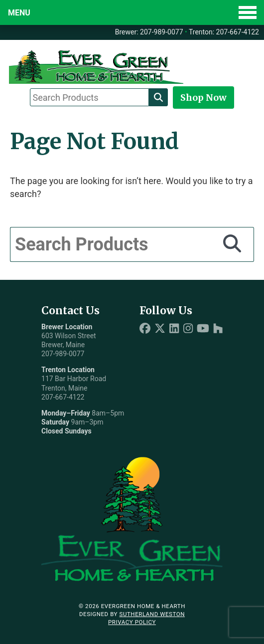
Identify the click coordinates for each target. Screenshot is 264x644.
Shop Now (203, 98)
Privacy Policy (132, 622)
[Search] (158, 97)
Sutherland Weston (152, 614)
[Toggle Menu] (132, 12)
